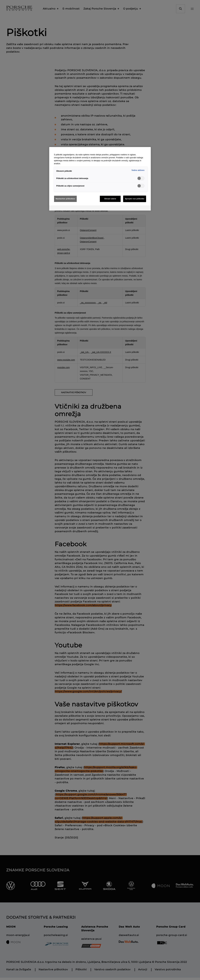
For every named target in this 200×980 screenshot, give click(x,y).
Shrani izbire (110, 199)
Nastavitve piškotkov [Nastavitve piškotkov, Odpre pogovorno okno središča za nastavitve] (65, 199)
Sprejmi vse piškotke (135, 199)
